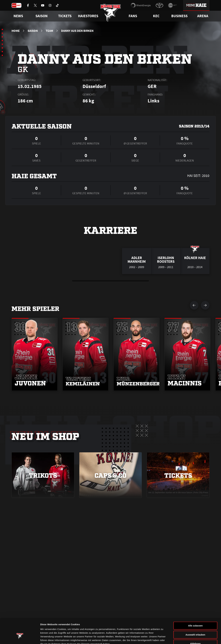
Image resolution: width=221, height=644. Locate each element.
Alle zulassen (195, 606)
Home (16, 31)
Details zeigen (163, 638)
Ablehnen (195, 624)
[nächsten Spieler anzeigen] (205, 305)
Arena (203, 16)
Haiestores (88, 16)
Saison (33, 31)
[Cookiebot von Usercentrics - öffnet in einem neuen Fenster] (20, 638)
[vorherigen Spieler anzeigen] (194, 305)
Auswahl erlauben (195, 616)
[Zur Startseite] (111, 13)
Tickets (65, 16)
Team (49, 31)
